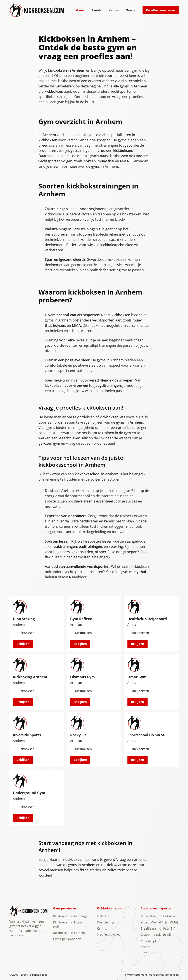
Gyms (80, 10)
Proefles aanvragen (161, 10)
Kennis (114, 10)
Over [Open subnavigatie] (131, 10)
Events (97, 10)
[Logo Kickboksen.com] (37, 10)
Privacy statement (136, 975)
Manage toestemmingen (164, 975)
